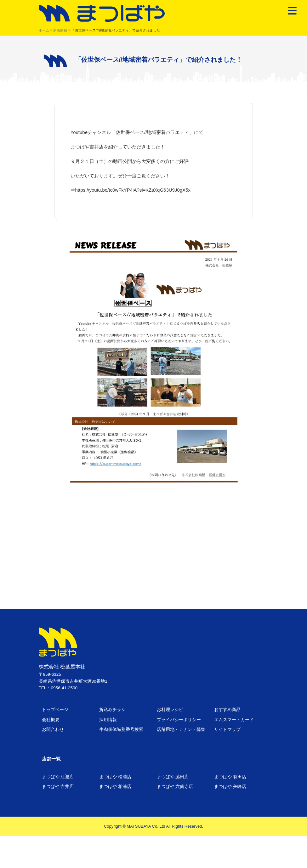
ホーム (44, 30)
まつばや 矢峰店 (230, 787)
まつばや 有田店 (230, 777)
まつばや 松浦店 (115, 777)
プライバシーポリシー (179, 720)
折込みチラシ (112, 710)
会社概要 (51, 720)
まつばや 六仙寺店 (175, 787)
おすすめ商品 (227, 710)
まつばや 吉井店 (58, 787)
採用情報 (108, 720)
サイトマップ (227, 729)
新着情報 (60, 30)
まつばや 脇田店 (173, 777)
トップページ (55, 710)
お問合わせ (53, 729)
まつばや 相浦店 (115, 787)
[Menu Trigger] (292, 11)
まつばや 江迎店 (58, 777)
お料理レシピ (170, 710)
